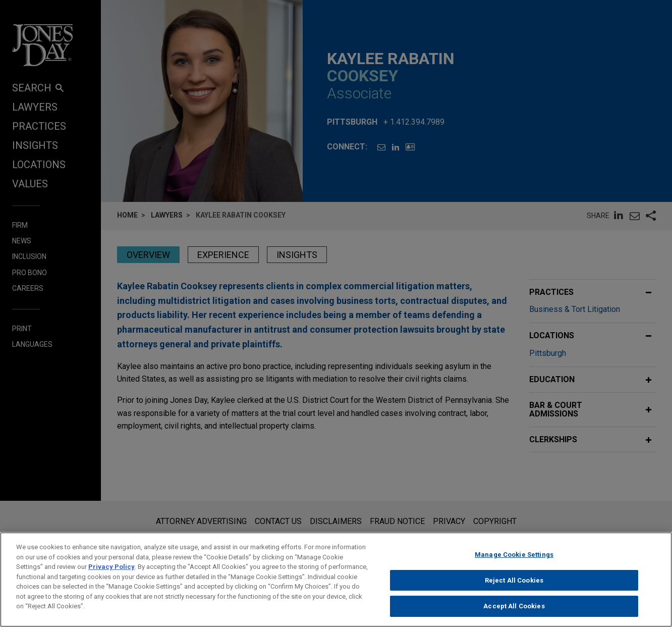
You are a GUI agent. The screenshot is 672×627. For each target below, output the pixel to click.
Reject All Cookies (514, 583)
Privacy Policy (111, 570)
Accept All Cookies (514, 610)
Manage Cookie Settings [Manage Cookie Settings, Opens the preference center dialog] (514, 558)
